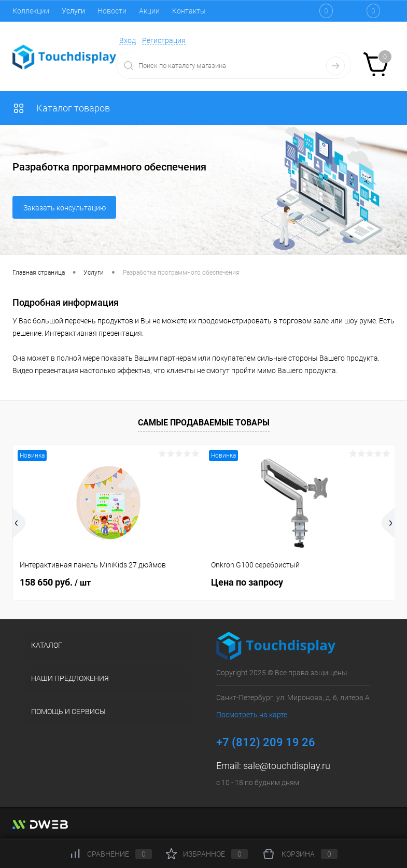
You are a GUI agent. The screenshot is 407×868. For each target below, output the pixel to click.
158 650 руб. (55, 582)
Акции (149, 11)
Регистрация (164, 40)
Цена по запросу (247, 582)
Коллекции (31, 11)
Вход (128, 40)
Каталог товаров (61, 108)
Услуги (73, 11)
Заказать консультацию (65, 208)
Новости (112, 11)
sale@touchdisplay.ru (287, 766)
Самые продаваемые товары (204, 423)
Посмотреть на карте (252, 715)
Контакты (189, 11)
